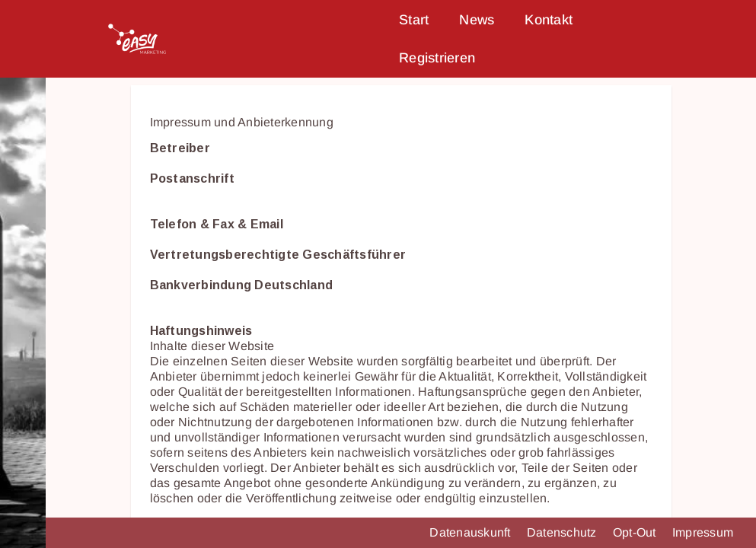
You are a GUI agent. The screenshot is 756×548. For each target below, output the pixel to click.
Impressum (703, 532)
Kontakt (549, 20)
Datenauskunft (472, 532)
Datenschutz (563, 532)
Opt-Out (636, 532)
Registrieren (437, 58)
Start (414, 20)
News (477, 20)
